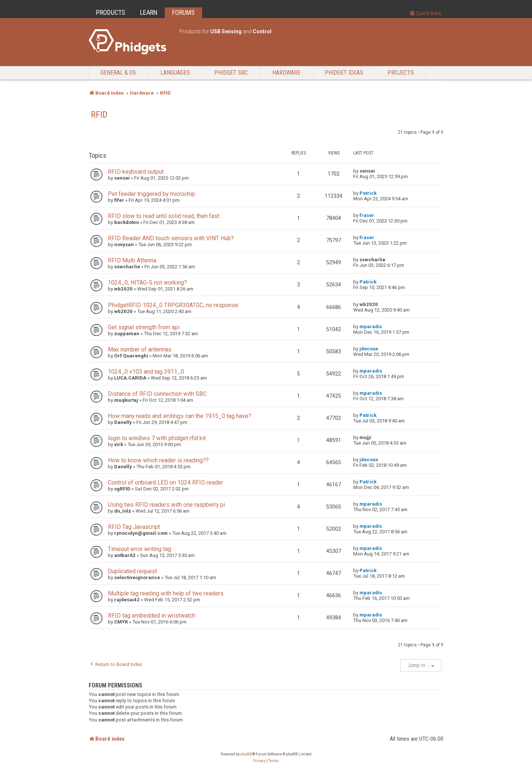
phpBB (246, 754)
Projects (401, 73)
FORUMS (183, 12)
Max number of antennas (140, 349)
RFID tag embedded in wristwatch (152, 616)
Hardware (286, 73)
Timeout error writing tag (139, 549)
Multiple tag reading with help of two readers (166, 593)
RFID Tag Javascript (134, 527)
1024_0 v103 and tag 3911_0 (146, 372)
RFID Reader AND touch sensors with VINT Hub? (171, 238)
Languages (175, 73)
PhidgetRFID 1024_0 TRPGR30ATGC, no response (173, 305)
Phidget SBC (231, 73)
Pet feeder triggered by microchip (151, 194)
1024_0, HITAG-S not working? (147, 283)
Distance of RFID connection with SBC (157, 394)
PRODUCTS (111, 12)
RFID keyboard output (136, 172)
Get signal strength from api (144, 327)
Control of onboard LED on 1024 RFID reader (166, 482)
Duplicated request (132, 571)
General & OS (118, 73)
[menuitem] (259, 761)
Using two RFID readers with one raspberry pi (166, 505)
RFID (99, 115)
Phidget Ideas (344, 73)
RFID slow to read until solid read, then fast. (164, 216)
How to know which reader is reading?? (158, 460)
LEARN (149, 12)
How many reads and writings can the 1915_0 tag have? (180, 416)
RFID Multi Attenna (132, 260)
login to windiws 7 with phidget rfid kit (157, 438)
